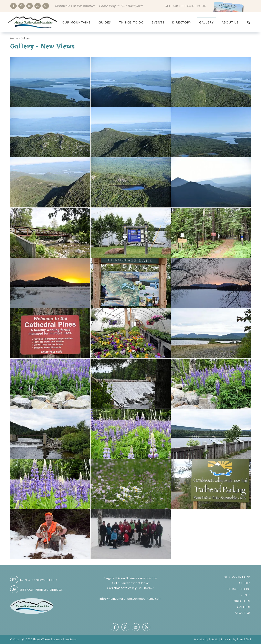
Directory (182, 22)
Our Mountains (76, 22)
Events (158, 22)
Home (14, 38)
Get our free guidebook (37, 589)
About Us (230, 22)
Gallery (206, 22)
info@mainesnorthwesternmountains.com (130, 598)
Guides (105, 22)
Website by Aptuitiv (206, 639)
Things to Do (131, 22)
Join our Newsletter (33, 579)
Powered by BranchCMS (236, 639)
